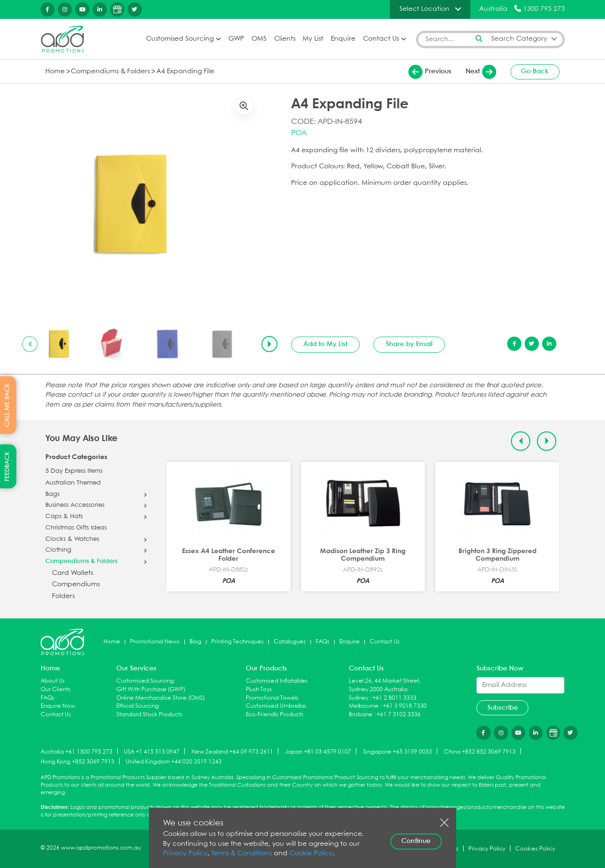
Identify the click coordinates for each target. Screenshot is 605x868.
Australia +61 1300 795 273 (77, 751)
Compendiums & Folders (110, 72)
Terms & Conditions (242, 854)
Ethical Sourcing (138, 706)
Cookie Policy (311, 854)
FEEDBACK (7, 466)
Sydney (359, 698)
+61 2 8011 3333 (394, 698)
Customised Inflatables (277, 681)
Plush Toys (259, 690)
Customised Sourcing (180, 39)
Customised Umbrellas (276, 706)
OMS (259, 39)
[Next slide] (269, 344)
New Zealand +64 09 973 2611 (232, 751)
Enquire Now (58, 706)
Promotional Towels (272, 698)
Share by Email (409, 344)
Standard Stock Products (149, 715)
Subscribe (503, 708)
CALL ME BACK (7, 405)
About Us (53, 681)
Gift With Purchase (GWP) (151, 690)
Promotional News (155, 642)
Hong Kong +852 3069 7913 (78, 762)
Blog (195, 642)
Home (55, 72)
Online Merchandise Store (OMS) (160, 698)
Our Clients (56, 690)
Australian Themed (73, 483)
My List (313, 39)
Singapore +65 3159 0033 (398, 751)
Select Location (424, 9)
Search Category (519, 39)
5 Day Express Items (74, 471)
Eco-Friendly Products (275, 715)
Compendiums (76, 585)
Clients (285, 39)
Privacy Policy (185, 854)
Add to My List (325, 344)
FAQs (323, 642)
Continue (416, 841)
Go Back (535, 71)
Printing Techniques (238, 642)
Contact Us (381, 39)
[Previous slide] (30, 344)
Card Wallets (73, 573)
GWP (236, 39)
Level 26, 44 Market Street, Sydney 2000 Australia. (385, 685)
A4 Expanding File (185, 72)
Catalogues (290, 642)
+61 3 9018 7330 (405, 706)
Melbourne (364, 706)
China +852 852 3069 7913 (480, 751)
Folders (63, 596)
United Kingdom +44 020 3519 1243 (174, 762)
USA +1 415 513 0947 (152, 751)
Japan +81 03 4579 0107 (318, 751)
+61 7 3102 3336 (399, 715)
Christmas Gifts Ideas (76, 528)
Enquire (343, 39)
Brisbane (361, 715)
